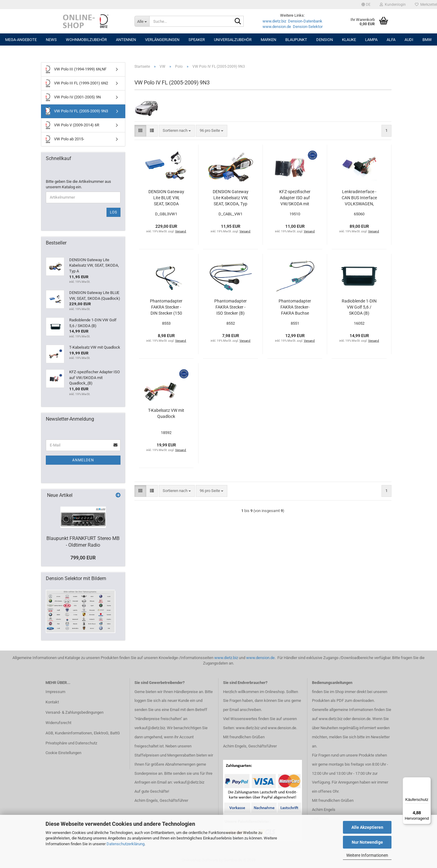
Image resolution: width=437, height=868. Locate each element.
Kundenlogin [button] (393, 5)
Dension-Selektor (308, 27)
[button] (366, 5)
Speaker (197, 40)
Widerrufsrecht (58, 723)
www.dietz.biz (274, 21)
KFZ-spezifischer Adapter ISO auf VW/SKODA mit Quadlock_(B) (295, 198)
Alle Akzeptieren (367, 827)
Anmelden (83, 460)
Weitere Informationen (367, 855)
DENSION (325, 40)
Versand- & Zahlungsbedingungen (75, 712)
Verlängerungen (162, 40)
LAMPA (371, 40)
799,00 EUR (83, 558)
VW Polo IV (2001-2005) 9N (73, 97)
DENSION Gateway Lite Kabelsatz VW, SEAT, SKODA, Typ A (231, 198)
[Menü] (427, 781)
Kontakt (52, 702)
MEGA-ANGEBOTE (21, 40)
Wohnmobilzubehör (86, 40)
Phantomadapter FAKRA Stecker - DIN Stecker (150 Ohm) (166, 307)
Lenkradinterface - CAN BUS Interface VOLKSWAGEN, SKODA (359, 198)
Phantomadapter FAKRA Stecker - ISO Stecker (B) (230, 307)
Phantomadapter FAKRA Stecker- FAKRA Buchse (295, 307)
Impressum (55, 692)
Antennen (126, 40)
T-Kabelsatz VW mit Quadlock (166, 413)
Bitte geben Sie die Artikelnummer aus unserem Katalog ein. (78, 184)
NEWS (51, 40)
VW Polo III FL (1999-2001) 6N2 (77, 83)
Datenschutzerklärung (125, 844)
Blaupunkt (296, 40)
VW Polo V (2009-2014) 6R (73, 125)
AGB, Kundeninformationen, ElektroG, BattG (83, 733)
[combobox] (177, 131)
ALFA (391, 40)
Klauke (349, 40)
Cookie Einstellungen (63, 753)
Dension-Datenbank (305, 21)
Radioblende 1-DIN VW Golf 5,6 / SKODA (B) (359, 307)
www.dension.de (277, 27)
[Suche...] (142, 21)
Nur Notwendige (367, 842)
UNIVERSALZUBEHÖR (233, 40)
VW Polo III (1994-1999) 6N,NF (76, 69)
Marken (268, 40)
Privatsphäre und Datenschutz (71, 743)
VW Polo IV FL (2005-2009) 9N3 (77, 111)
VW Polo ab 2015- (65, 139)
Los (113, 212)
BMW (427, 40)
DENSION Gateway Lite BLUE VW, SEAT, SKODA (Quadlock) (166, 198)
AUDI (409, 40)
